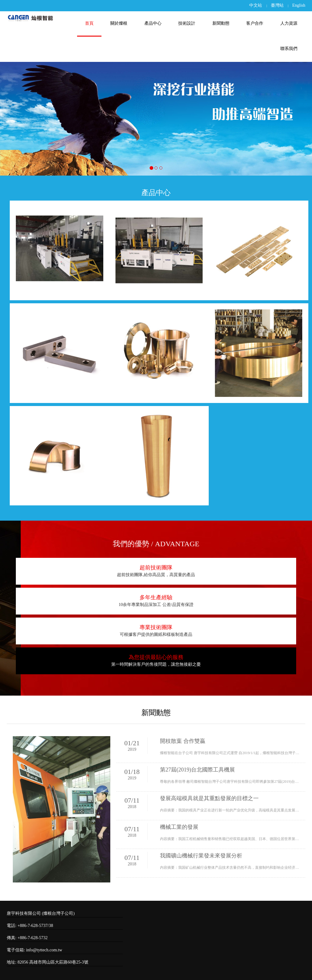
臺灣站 (277, 5)
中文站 (256, 5)
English (299, 5)
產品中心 (153, 23)
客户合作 (255, 23)
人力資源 (289, 23)
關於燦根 (119, 23)
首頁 (89, 23)
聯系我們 (289, 49)
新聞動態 (221, 23)
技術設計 (187, 23)
